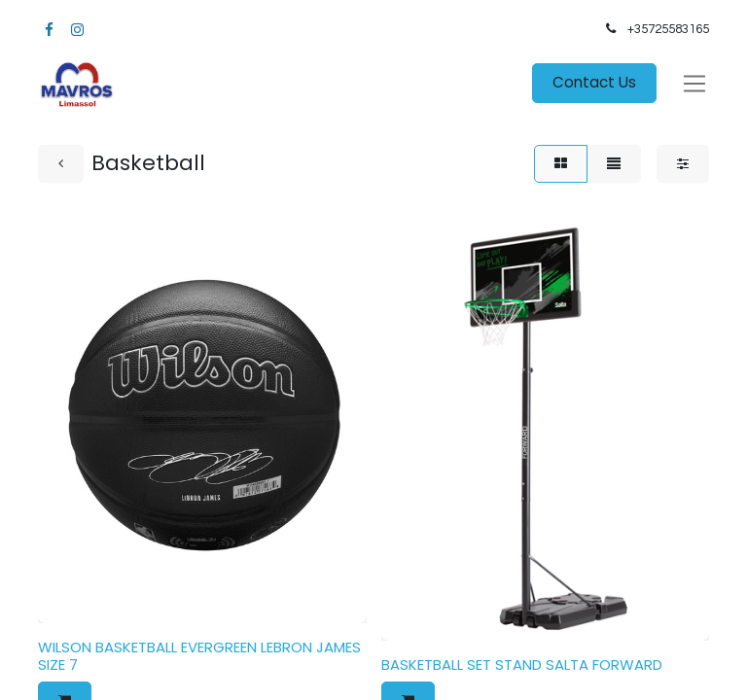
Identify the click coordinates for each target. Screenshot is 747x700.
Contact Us (594, 82)
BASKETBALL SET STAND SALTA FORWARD (522, 665)
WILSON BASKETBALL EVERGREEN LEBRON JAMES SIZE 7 (199, 656)
